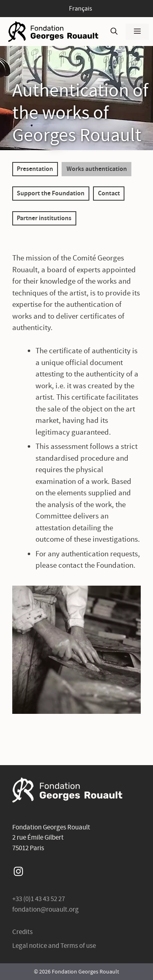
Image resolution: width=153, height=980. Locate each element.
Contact (109, 193)
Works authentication (97, 168)
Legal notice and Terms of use (54, 946)
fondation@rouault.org (45, 909)
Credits (22, 932)
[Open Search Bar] (114, 32)
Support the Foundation (51, 193)
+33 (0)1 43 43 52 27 (39, 899)
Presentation (35, 168)
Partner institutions (44, 218)
